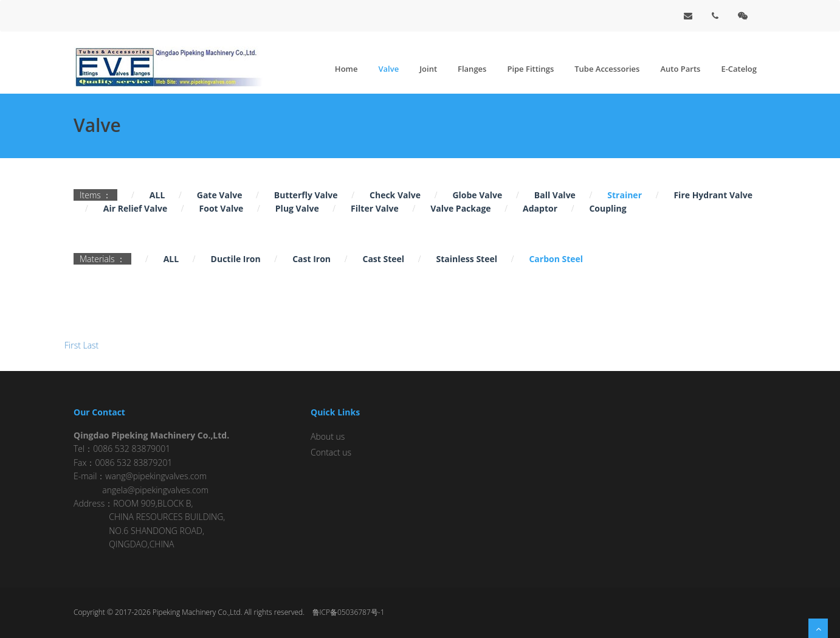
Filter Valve (375, 208)
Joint (428, 69)
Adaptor (540, 208)
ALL (157, 195)
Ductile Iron (236, 259)
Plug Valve (297, 208)
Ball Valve (555, 195)
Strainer (625, 195)
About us (328, 436)
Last (91, 345)
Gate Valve (220, 195)
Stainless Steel (467, 259)
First (73, 345)
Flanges (472, 69)
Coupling (608, 208)
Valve (388, 69)
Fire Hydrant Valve (713, 195)
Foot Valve (222, 208)
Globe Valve (477, 195)
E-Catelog (739, 69)
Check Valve (395, 195)
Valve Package (460, 208)
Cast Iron (312, 259)
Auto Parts (680, 69)
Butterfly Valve (306, 195)
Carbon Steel (556, 259)
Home (346, 69)
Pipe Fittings (530, 69)
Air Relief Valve (135, 208)
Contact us (331, 452)
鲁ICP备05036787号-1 (349, 612)
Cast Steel (383, 259)
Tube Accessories (607, 69)
